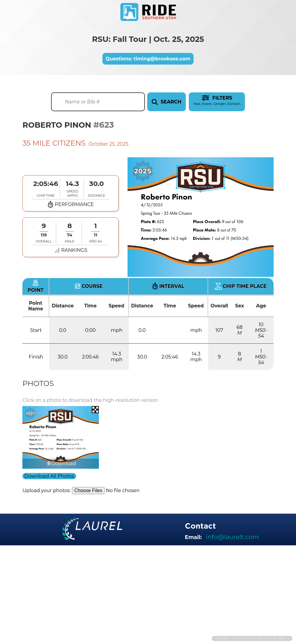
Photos (38, 383)
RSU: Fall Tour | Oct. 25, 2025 (148, 39)
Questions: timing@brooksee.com (148, 59)
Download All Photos (49, 476)
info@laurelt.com (232, 537)
